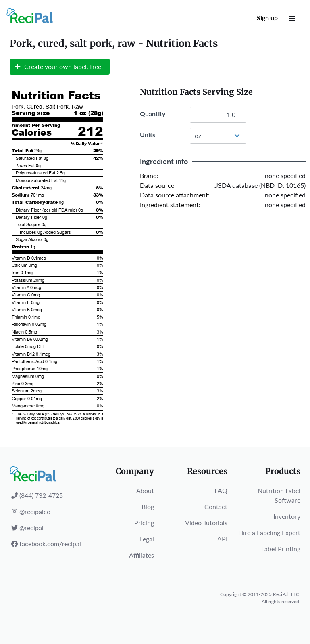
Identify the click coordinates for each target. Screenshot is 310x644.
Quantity (153, 114)
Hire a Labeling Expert (269, 532)
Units (148, 135)
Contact (216, 507)
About (145, 490)
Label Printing (281, 549)
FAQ (221, 490)
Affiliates (141, 555)
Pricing (144, 523)
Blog (148, 507)
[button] (292, 19)
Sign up (267, 18)
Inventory (287, 516)
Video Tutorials (206, 523)
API (222, 539)
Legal (147, 539)
